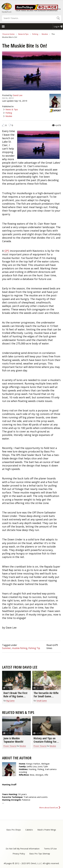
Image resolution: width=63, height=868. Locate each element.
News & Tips (23, 34)
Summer (7, 648)
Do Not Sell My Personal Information (23, 849)
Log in (57, 26)
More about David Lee (49, 808)
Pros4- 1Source (10, 746)
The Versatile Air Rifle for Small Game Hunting (46, 696)
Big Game (11, 701)
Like (3, 125)
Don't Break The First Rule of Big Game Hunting (15, 696)
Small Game (42, 701)
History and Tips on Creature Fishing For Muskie (45, 742)
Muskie (45, 34)
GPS (7, 251)
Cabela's (29, 830)
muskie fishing (20, 648)
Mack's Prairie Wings (47, 830)
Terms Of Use (50, 849)
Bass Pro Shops (14, 830)
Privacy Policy (19, 854)
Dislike (10, 125)
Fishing (35, 34)
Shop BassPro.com (7, 12)
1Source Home (8, 34)
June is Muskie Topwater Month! (13, 740)
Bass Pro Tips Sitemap (40, 854)
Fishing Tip (34, 648)
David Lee (18, 95)
